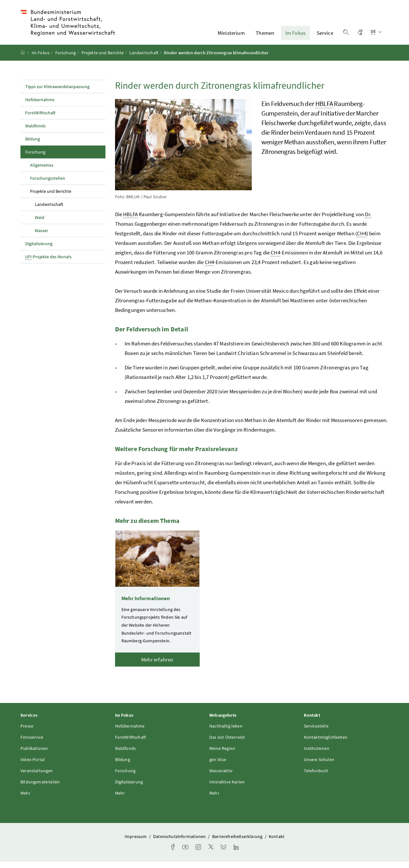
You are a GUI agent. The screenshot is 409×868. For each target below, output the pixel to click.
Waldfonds (35, 132)
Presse (27, 732)
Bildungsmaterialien (40, 788)
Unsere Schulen (319, 766)
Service (325, 36)
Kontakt (277, 843)
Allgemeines (42, 171)
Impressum (136, 843)
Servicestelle (316, 732)
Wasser (42, 237)
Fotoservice (32, 743)
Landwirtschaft (144, 59)
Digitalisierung (39, 250)
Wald (40, 224)
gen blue (218, 766)
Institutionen (317, 755)
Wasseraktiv (221, 777)
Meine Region (222, 755)
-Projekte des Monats (48, 263)
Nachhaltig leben (226, 732)
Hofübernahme (40, 106)
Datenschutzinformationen (180, 843)
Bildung (33, 145)
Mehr (25, 799)
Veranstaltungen (37, 777)
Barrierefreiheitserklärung (238, 843)
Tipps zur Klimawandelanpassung (57, 93)
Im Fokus (295, 36)
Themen (265, 36)
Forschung (66, 59)
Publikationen (34, 755)
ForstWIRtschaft (40, 119)
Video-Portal (33, 766)
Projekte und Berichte (103, 59)
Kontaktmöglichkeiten (326, 743)
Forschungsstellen (48, 185)
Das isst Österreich (227, 743)
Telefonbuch (316, 777)
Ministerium (231, 36)
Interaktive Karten (227, 788)
